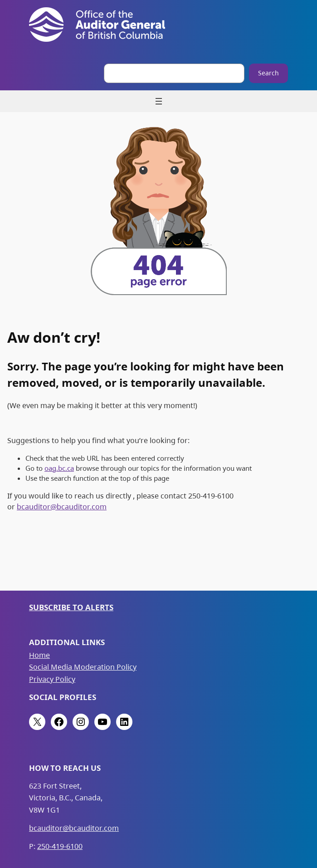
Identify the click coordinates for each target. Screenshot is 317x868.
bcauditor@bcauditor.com (62, 507)
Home (39, 655)
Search (268, 73)
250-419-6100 (60, 846)
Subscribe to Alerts (71, 607)
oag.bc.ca (59, 468)
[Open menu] (159, 101)
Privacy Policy (52, 679)
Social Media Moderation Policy (83, 667)
